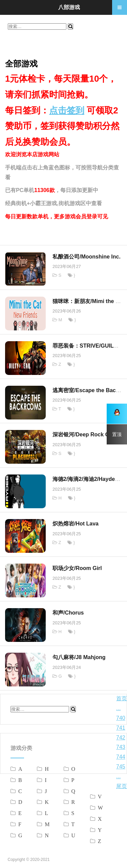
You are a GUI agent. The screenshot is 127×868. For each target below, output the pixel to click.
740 (121, 718)
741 (121, 728)
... (118, 708)
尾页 (122, 786)
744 (121, 757)
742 (121, 738)
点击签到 (67, 110)
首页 (122, 698)
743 (121, 747)
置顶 (117, 434)
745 (121, 767)
